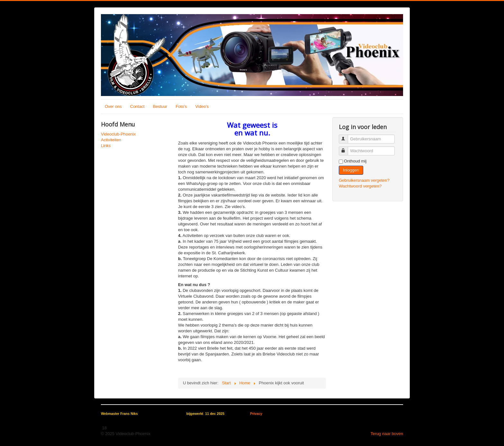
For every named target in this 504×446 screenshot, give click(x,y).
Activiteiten (111, 140)
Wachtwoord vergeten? (360, 186)
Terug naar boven (387, 434)
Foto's (181, 106)
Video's (202, 106)
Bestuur (160, 106)
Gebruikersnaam (346, 136)
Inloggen (351, 170)
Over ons (113, 106)
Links (106, 146)
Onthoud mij (355, 161)
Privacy (256, 414)
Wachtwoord (346, 148)
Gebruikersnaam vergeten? (364, 180)
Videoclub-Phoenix (118, 134)
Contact (137, 106)
